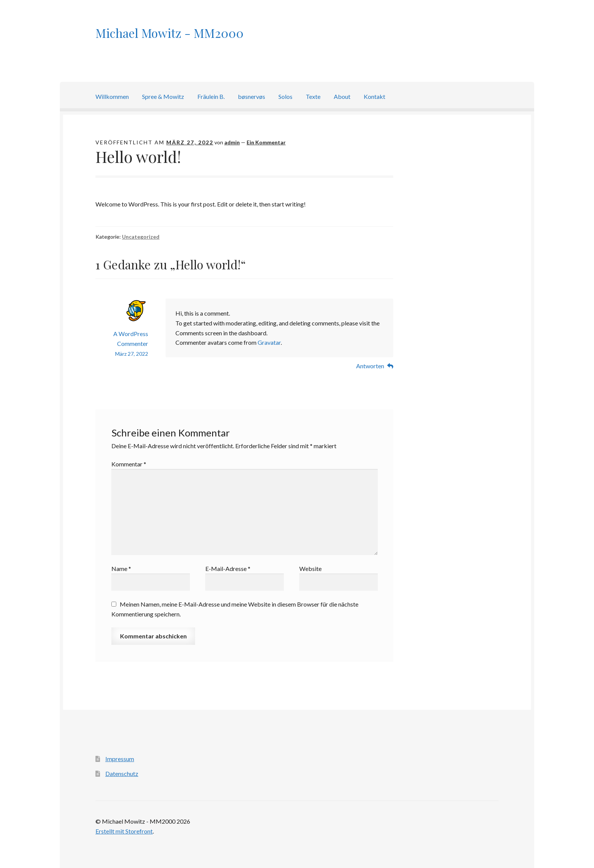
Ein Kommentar (266, 142)
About (342, 96)
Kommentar (129, 464)
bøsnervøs (252, 96)
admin (232, 142)
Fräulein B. (211, 96)
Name (121, 569)
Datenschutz (122, 773)
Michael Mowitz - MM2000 (170, 33)
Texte (313, 96)
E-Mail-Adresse (228, 569)
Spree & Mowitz (163, 96)
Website (310, 569)
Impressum (120, 759)
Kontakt (374, 96)
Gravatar (269, 342)
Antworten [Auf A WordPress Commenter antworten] (370, 366)
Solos (285, 96)
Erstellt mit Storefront (124, 831)
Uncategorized (141, 237)
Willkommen (112, 96)
